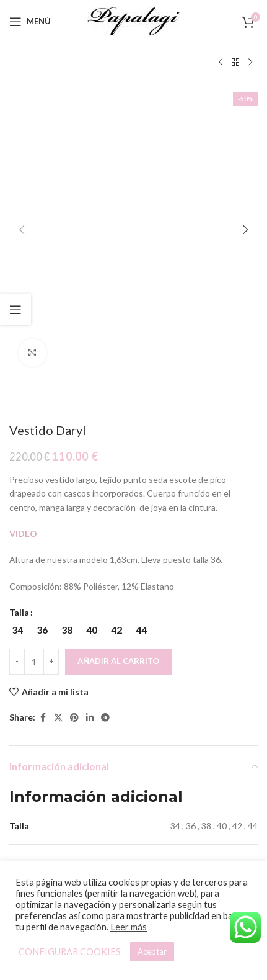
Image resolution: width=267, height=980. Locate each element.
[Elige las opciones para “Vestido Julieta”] (59, 774)
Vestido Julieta (70, 800)
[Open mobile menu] (30, 22)
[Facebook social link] (43, 438)
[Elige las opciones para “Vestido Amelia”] (186, 774)
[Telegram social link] (105, 438)
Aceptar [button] (152, 951)
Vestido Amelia (197, 800)
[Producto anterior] (221, 63)
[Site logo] (134, 20)
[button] (22, 90)
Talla (19, 334)
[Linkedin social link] (90, 438)
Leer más (129, 927)
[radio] (17, 351)
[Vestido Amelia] (198, 731)
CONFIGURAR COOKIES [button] (70, 952)
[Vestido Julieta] (70, 731)
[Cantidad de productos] (34, 383)
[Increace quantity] (51, 383)
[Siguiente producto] (250, 63)
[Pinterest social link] (74, 438)
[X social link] (58, 438)
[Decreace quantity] (17, 383)
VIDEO (23, 254)
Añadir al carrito (118, 382)
